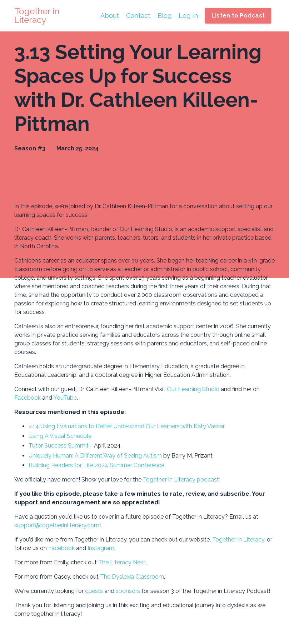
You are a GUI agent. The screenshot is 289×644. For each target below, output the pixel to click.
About (110, 16)
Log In (188, 16)
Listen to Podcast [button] (238, 16)
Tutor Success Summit (59, 446)
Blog (165, 16)
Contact (138, 16)
